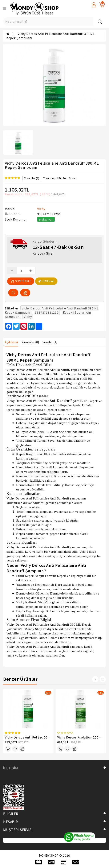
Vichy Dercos (16, 370)
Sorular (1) (50, 342)
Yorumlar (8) (32, 178)
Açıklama (11, 342)
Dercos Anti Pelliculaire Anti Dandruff (42, 498)
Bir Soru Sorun (67, 178)
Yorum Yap (50, 178)
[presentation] (95, 679)
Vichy (41, 209)
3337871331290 (47, 312)
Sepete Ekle (21, 281)
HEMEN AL (46, 281)
